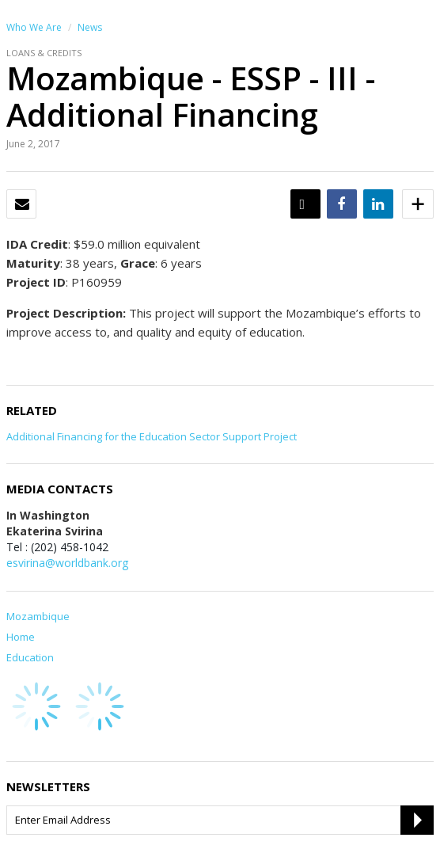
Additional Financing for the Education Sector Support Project (152, 436)
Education (30, 657)
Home (21, 637)
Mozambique (38, 616)
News (90, 27)
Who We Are (34, 27)
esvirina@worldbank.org (67, 563)
